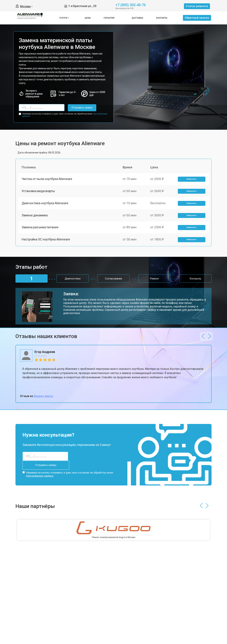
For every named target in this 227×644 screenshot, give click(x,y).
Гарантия (109, 18)
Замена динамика (35, 216)
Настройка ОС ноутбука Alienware (46, 240)
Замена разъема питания (40, 228)
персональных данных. (40, 476)
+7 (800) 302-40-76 (131, 5)
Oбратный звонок (197, 18)
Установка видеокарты (38, 191)
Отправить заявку (82, 108)
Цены (88, 18)
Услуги (63, 18)
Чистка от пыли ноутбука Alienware (47, 179)
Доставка (137, 18)
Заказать (192, 179)
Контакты (162, 18)
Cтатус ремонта (197, 6)
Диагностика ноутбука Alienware (45, 203)
